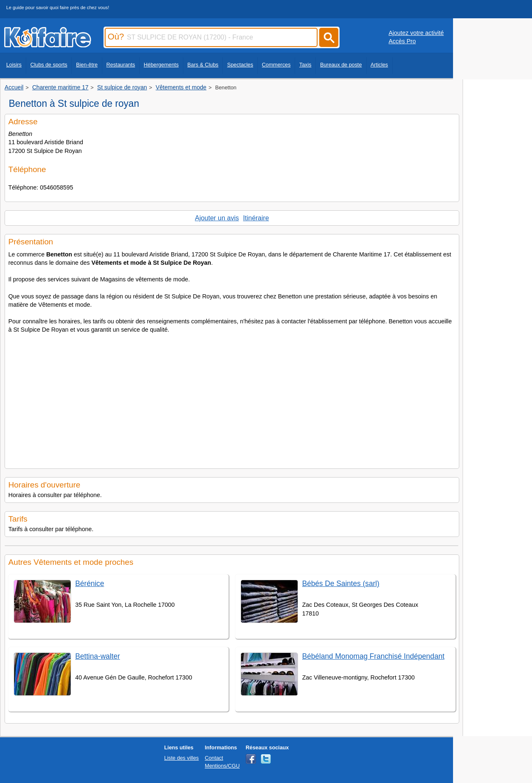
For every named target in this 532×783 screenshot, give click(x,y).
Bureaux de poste (341, 65)
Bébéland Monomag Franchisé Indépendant (373, 656)
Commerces (276, 65)
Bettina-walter (98, 656)
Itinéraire (256, 218)
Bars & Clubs (203, 65)
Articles (379, 65)
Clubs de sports (49, 65)
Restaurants (121, 65)
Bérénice (90, 584)
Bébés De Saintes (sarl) (341, 584)
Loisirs (14, 65)
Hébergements (161, 65)
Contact (214, 758)
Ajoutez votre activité (416, 33)
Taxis (305, 65)
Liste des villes (181, 758)
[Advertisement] (232, 399)
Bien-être (87, 65)
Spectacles (240, 65)
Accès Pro (402, 41)
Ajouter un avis (217, 218)
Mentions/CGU (222, 766)
